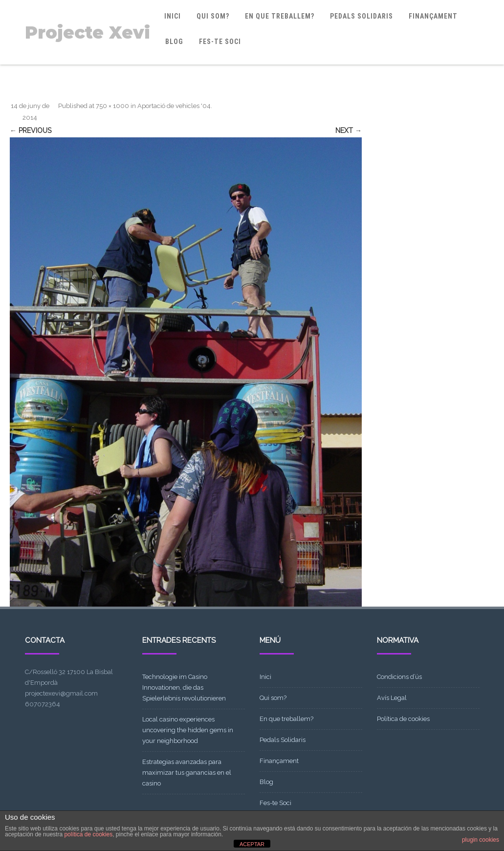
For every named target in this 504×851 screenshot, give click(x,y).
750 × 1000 (112, 106)
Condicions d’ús (399, 677)
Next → (349, 131)
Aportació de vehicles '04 (174, 106)
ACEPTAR (252, 844)
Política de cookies (403, 719)
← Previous (31, 131)
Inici (173, 16)
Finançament (433, 16)
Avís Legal (392, 698)
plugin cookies (481, 840)
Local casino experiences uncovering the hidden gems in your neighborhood (188, 730)
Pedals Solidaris (362, 16)
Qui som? (213, 16)
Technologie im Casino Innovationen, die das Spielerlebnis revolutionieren (184, 687)
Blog (174, 42)
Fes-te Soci (220, 42)
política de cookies (88, 834)
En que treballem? (280, 16)
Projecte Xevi (88, 33)
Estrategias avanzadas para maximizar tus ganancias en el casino (187, 773)
